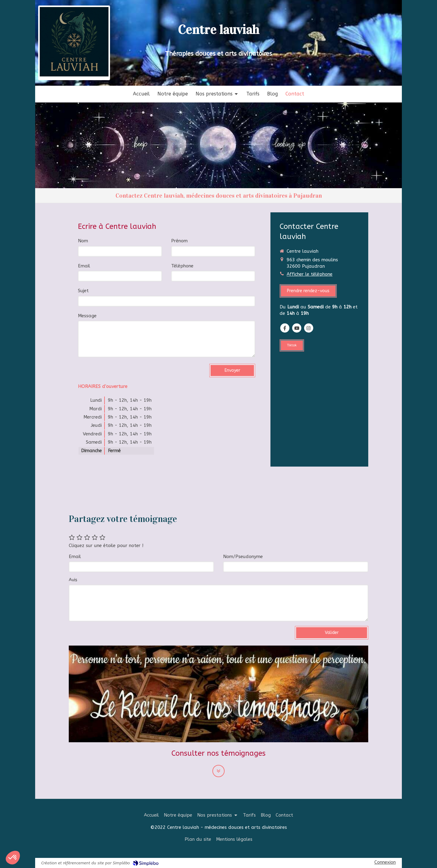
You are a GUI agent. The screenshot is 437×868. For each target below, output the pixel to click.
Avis (73, 580)
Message (87, 316)
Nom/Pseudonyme (243, 557)
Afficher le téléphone (310, 274)
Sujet (83, 291)
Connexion (385, 862)
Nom (83, 241)
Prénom (179, 241)
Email (84, 266)
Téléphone (182, 266)
